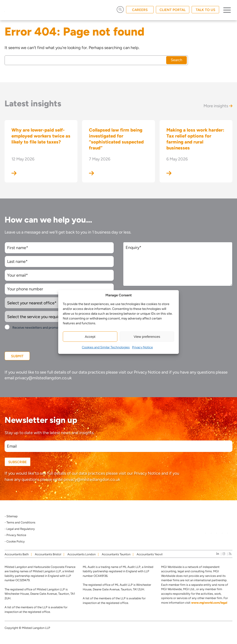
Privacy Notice (142, 347)
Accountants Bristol (48, 554)
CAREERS (140, 10)
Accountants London (81, 554)
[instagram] (224, 554)
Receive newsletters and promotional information (48, 328)
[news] (230, 554)
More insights (218, 106)
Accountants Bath (17, 554)
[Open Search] (120, 10)
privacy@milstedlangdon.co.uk (43, 378)
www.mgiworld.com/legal (209, 603)
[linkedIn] (218, 554)
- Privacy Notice (15, 535)
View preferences (147, 337)
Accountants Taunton (116, 554)
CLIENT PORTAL (173, 10)
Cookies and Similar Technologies (106, 347)
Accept (90, 337)
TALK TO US (205, 10)
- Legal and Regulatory (20, 529)
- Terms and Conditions (20, 522)
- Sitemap (11, 516)
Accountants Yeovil (150, 554)
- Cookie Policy (15, 541)
